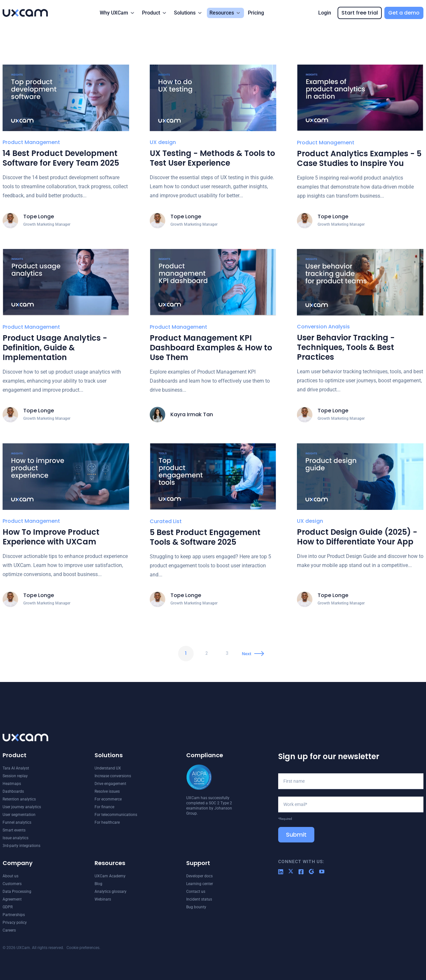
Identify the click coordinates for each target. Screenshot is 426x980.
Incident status (199, 899)
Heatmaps (12, 784)
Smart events (14, 830)
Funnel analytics (17, 822)
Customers (12, 884)
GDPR (8, 907)
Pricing (256, 13)
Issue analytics (15, 838)
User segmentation (19, 815)
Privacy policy (15, 923)
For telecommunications (116, 815)
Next (248, 654)
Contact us (196, 892)
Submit (296, 835)
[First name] (351, 781)
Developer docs (199, 876)
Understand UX (108, 768)
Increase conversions (113, 776)
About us (10, 876)
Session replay (15, 776)
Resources (222, 13)
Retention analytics (19, 799)
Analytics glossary (111, 892)
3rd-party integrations (21, 846)
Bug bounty (196, 907)
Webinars (103, 899)
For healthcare (107, 822)
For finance (104, 807)
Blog (98, 884)
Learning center (200, 884)
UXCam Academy (110, 876)
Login (325, 13)
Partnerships (14, 915)
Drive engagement (110, 784)
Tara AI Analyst (16, 768)
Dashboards (13, 791)
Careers (9, 930)
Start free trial (360, 13)
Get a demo (404, 13)
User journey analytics (22, 807)
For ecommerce (108, 799)
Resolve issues (107, 791)
